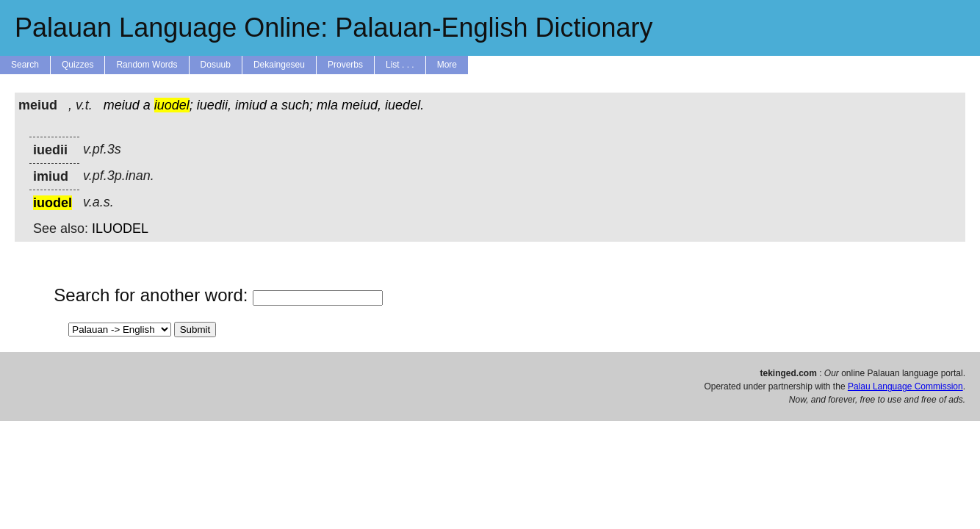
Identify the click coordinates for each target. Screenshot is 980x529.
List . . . (400, 65)
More (447, 65)
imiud (251, 105)
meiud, (361, 105)
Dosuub (216, 65)
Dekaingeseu (279, 65)
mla (327, 105)
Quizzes (78, 65)
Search (25, 65)
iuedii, (214, 105)
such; (297, 105)
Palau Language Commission (905, 386)
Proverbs (345, 65)
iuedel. (404, 105)
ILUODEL (120, 228)
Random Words (147, 65)
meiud (122, 105)
